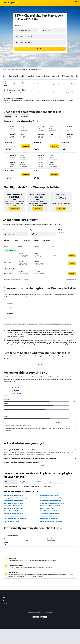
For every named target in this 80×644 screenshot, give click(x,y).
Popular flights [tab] (47, 485)
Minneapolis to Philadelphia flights (51, 499)
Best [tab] (16, 115)
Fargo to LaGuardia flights (48, 515)
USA (9, 68)
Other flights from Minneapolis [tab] (30, 485)
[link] (14, 207)
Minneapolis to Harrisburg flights (14, 507)
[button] (26, 36)
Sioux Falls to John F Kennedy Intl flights (52, 502)
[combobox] (19, 25)
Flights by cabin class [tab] (55, 480)
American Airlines (17, 386)
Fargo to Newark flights (47, 507)
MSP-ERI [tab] (40, 363)
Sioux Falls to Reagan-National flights (15, 517)
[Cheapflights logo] (9, 3)
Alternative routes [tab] (10, 480)
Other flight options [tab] (11, 485)
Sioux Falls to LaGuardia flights (13, 504)
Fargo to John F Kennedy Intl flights (51, 504)
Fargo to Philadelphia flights (49, 517)
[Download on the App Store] (44, 616)
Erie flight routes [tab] (40, 480)
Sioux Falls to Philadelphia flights (50, 512)
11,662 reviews (17, 392)
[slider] (78, 233)
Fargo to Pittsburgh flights (12, 520)
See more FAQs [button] (40, 464)
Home (4, 68)
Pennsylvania (15, 68)
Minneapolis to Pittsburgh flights (14, 502)
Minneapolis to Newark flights (49, 494)
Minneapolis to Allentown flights (14, 512)
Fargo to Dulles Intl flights (11, 509)
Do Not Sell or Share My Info (34, 611)
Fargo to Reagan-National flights (14, 515)
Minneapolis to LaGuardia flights (14, 494)
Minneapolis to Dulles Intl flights (13, 499)
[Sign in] (73, 4)
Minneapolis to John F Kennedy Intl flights (16, 496)
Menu (77, 3)
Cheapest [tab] (8, 115)
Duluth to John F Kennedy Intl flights (51, 520)
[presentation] (38, 19)
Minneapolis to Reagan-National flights (52, 496)
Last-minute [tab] (25, 115)
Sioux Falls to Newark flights (49, 509)
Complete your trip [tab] (25, 480)
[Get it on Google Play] (36, 616)
